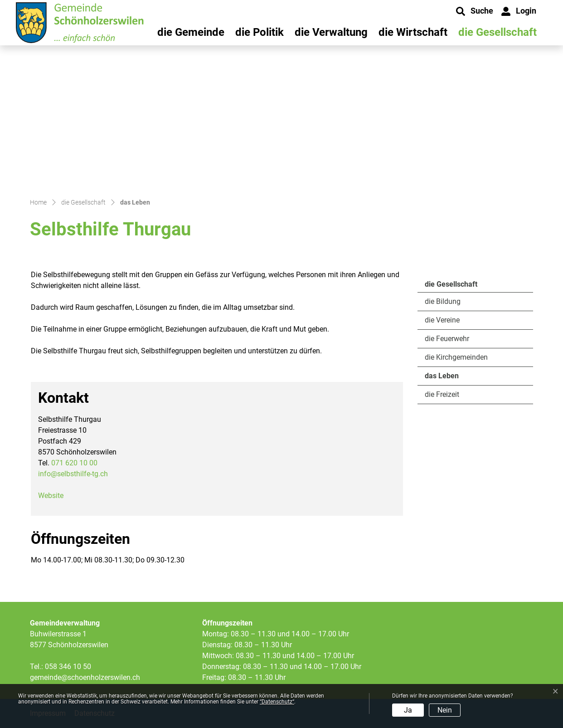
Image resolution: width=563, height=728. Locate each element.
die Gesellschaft (497, 32)
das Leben (449, 378)
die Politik (260, 32)
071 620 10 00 (74, 463)
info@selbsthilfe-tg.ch (73, 474)
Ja (408, 710)
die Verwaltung (331, 32)
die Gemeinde (191, 32)
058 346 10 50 (68, 667)
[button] (475, 11)
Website (55, 496)
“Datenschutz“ (277, 702)
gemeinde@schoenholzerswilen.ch (85, 677)
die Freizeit (442, 394)
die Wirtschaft (413, 32)
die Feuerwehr (447, 339)
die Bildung (443, 301)
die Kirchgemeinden (456, 357)
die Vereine (442, 320)
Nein (445, 710)
